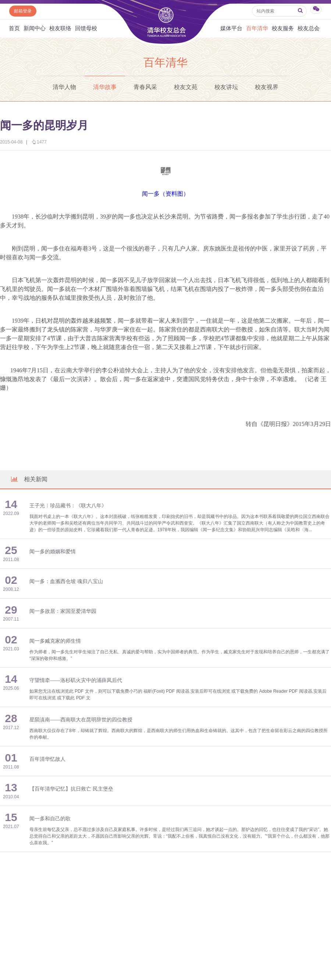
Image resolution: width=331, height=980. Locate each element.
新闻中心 (35, 28)
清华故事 (105, 87)
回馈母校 (86, 28)
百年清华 (257, 28)
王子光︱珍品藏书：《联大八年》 (68, 506)
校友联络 (60, 28)
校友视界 (267, 87)
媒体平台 (231, 28)
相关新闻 (29, 479)
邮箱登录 (23, 11)
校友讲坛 (226, 87)
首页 (14, 28)
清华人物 (64, 87)
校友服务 (283, 28)
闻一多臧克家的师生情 (55, 641)
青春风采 (145, 87)
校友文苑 (186, 87)
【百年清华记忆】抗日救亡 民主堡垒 (71, 789)
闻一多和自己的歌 (50, 819)
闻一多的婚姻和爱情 (53, 552)
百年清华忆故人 (47, 759)
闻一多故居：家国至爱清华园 (63, 611)
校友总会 (309, 28)
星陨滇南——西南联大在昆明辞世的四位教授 (81, 720)
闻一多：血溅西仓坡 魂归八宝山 (66, 581)
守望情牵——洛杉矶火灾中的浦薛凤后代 (76, 680)
